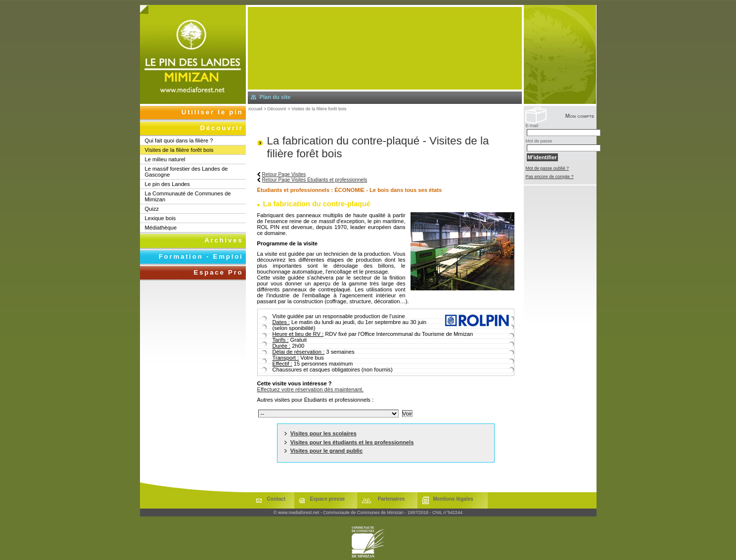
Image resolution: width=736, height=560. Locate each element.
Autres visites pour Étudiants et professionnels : (316, 400)
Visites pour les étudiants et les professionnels (352, 442)
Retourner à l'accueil (193, 54)
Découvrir (277, 109)
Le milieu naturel (165, 159)
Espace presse (328, 499)
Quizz (152, 209)
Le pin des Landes (167, 184)
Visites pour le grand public (327, 451)
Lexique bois (161, 218)
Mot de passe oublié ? (548, 168)
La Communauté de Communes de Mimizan (188, 196)
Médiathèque (161, 228)
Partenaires (391, 499)
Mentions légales (453, 499)
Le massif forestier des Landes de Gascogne (186, 172)
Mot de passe (539, 141)
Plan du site (275, 97)
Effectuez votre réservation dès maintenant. (311, 389)
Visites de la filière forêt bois (319, 109)
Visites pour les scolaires (323, 433)
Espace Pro (218, 272)
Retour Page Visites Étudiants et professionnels (315, 180)
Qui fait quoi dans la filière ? (179, 140)
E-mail (532, 126)
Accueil (255, 109)
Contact (276, 499)
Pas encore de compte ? (550, 177)
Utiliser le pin (212, 112)
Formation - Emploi (201, 257)
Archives (224, 240)
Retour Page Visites (284, 174)
